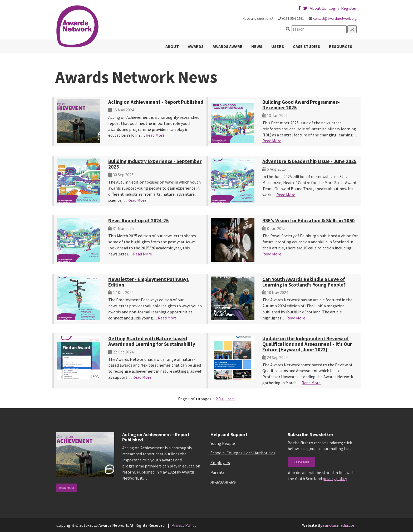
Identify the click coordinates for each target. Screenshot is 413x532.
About (172, 46)
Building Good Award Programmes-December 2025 (301, 105)
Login (334, 8)
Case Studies (306, 46)
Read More (155, 135)
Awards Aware (227, 46)
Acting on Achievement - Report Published (156, 102)
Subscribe (301, 462)
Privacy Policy (184, 525)
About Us (318, 8)
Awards (196, 46)
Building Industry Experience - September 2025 (155, 164)
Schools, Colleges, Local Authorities (243, 453)
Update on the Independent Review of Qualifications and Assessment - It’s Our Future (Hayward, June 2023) (307, 344)
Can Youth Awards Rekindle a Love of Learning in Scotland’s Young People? (304, 282)
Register (349, 8)
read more (67, 488)
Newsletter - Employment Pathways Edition (149, 282)
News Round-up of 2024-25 (138, 220)
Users (278, 46)
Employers (220, 462)
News (257, 46)
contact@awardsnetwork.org (335, 19)
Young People (223, 443)
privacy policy (335, 479)
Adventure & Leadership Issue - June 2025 (309, 161)
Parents (218, 472)
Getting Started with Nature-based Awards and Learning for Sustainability (152, 341)
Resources (341, 46)
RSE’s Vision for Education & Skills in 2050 (308, 220)
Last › (230, 399)
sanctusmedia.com (340, 525)
